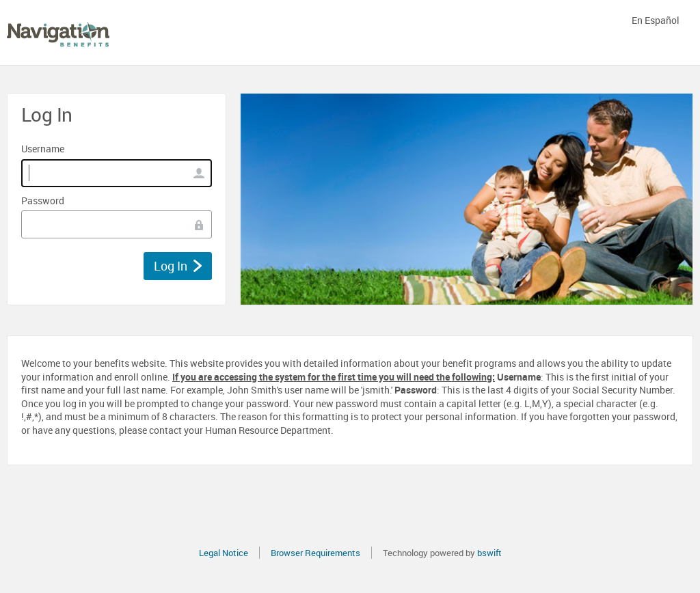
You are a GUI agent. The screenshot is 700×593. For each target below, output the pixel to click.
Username (43, 149)
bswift (489, 553)
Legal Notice (224, 553)
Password (43, 201)
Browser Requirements (315, 553)
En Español (656, 20)
